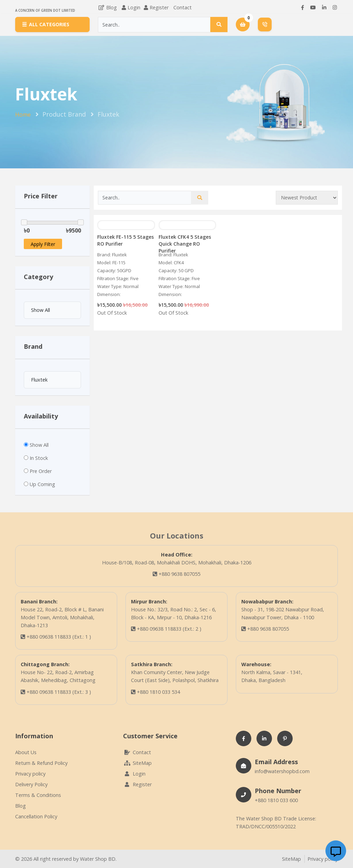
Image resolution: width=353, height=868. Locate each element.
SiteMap (137, 763)
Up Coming (42, 484)
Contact (183, 7)
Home (23, 115)
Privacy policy (30, 774)
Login (134, 7)
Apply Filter (43, 244)
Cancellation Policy (36, 816)
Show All (39, 445)
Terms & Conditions (38, 795)
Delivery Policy (31, 784)
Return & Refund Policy (41, 763)
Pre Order (41, 471)
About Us (26, 752)
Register (159, 7)
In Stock (39, 458)
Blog (107, 7)
